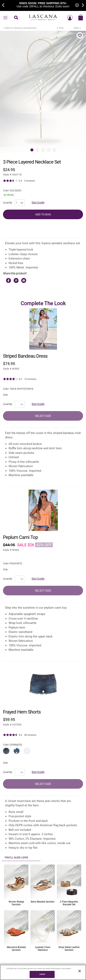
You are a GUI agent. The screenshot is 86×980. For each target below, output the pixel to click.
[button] (80, 35)
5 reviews (30, 181)
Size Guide (38, 202)
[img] (10, 181)
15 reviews (30, 379)
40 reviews (30, 735)
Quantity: (8, 203)
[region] (43, 972)
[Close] (80, 971)
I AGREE (42, 974)
